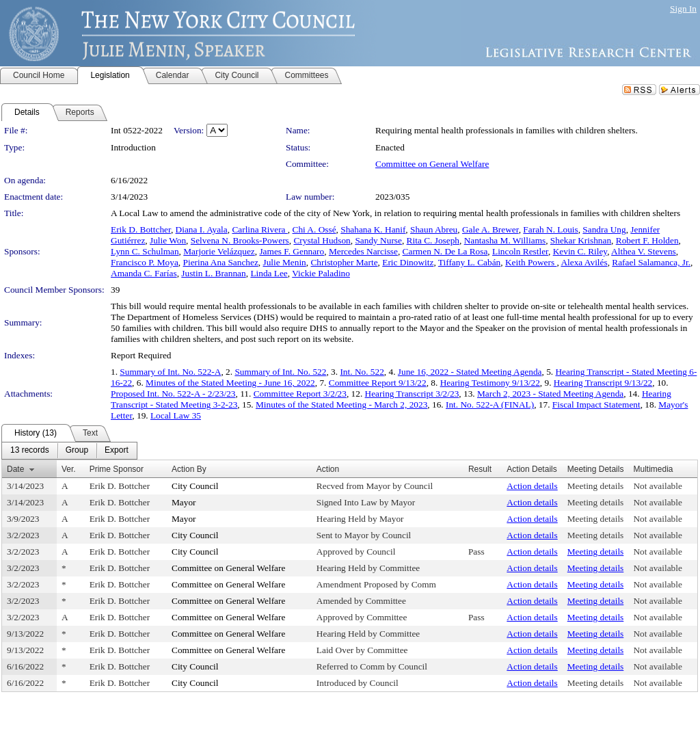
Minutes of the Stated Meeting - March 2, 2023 (341, 405)
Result (480, 469)
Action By (189, 469)
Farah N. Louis (550, 229)
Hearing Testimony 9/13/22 (490, 383)
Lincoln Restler (520, 251)
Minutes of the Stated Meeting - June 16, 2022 (230, 383)
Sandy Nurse (378, 240)
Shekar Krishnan (581, 240)
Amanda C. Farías (144, 273)
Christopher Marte (344, 262)
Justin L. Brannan (213, 273)
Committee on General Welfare (432, 164)
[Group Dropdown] (77, 451)
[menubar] (69, 451)
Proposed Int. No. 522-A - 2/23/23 (173, 394)
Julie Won (168, 240)
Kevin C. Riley (580, 251)
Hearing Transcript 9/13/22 (603, 383)
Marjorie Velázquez (219, 251)
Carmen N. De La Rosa (445, 251)
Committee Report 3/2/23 (300, 394)
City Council (195, 486)
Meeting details (596, 486)
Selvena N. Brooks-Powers (240, 240)
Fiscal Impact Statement (596, 405)
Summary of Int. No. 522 (280, 372)
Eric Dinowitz (408, 262)
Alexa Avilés (584, 262)
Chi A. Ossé (314, 229)
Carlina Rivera (259, 229)
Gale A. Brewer (490, 229)
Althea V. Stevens (644, 251)
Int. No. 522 (362, 372)
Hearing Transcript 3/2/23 (412, 394)
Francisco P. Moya (145, 262)
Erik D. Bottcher (141, 229)
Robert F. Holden (647, 240)
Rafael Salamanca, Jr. (651, 262)
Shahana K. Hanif (373, 229)
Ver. (69, 469)
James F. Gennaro (292, 251)
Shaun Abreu (434, 229)
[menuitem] (30, 451)
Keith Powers (531, 262)
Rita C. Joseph (433, 240)
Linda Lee (269, 273)
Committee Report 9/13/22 (378, 383)
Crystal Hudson (322, 240)
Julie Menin (284, 262)
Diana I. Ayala (202, 229)
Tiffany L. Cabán (469, 262)
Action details (532, 486)
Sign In (683, 9)
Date (15, 469)
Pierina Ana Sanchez (221, 262)
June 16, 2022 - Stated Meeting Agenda (470, 372)
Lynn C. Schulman (145, 251)
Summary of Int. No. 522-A (170, 372)
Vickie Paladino (321, 273)
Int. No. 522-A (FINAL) (490, 405)
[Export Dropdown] (117, 451)
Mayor (184, 502)
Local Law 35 (176, 415)
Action (328, 469)
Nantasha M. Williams (505, 240)
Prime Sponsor (117, 469)
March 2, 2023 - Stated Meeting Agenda (550, 394)
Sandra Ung (604, 229)
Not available (657, 486)
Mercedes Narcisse (363, 251)
